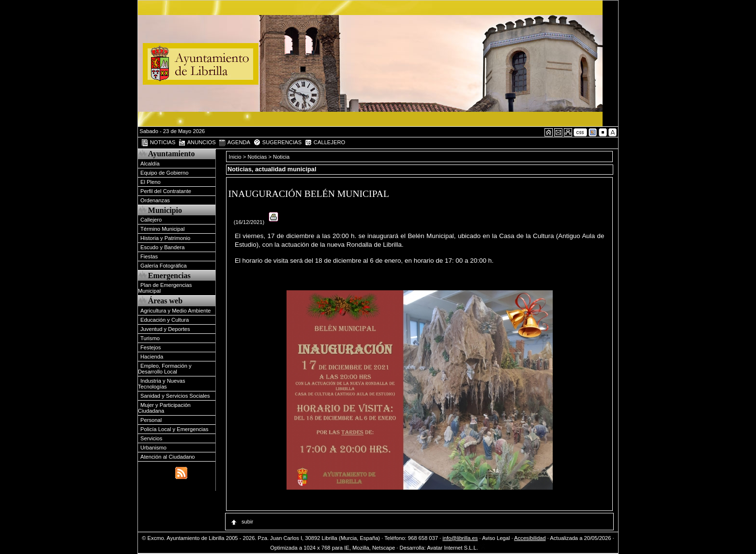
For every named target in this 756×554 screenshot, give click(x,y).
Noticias (257, 157)
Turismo (150, 338)
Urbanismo (153, 448)
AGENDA (234, 143)
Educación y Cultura (165, 320)
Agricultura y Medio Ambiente (176, 311)
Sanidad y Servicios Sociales (175, 396)
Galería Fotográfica (164, 266)
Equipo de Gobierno (165, 173)
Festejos (151, 347)
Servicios (151, 438)
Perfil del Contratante (166, 191)
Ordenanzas (155, 200)
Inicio (236, 157)
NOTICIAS (158, 143)
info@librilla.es (460, 538)
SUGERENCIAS (278, 143)
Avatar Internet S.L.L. (456, 548)
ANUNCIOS (197, 143)
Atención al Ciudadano (168, 457)
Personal (151, 420)
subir (242, 522)
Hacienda (152, 357)
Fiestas (149, 256)
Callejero (151, 220)
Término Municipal (162, 229)
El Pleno (151, 182)
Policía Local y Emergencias (174, 429)
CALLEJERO (325, 143)
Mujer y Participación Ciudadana (164, 408)
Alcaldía (150, 164)
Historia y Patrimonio (165, 238)
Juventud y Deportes (165, 329)
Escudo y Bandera (162, 247)
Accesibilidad (530, 538)
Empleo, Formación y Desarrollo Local (165, 369)
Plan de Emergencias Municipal (165, 288)
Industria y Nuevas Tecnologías (162, 384)
